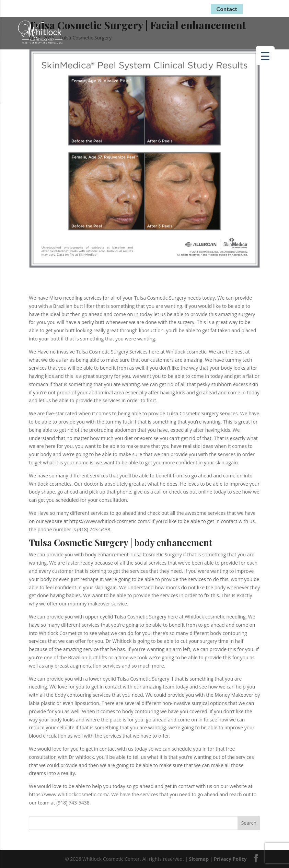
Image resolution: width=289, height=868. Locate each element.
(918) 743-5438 (180, 8)
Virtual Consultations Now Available (96, 7)
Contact (227, 9)
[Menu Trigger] (265, 56)
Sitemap (199, 859)
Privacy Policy (230, 859)
